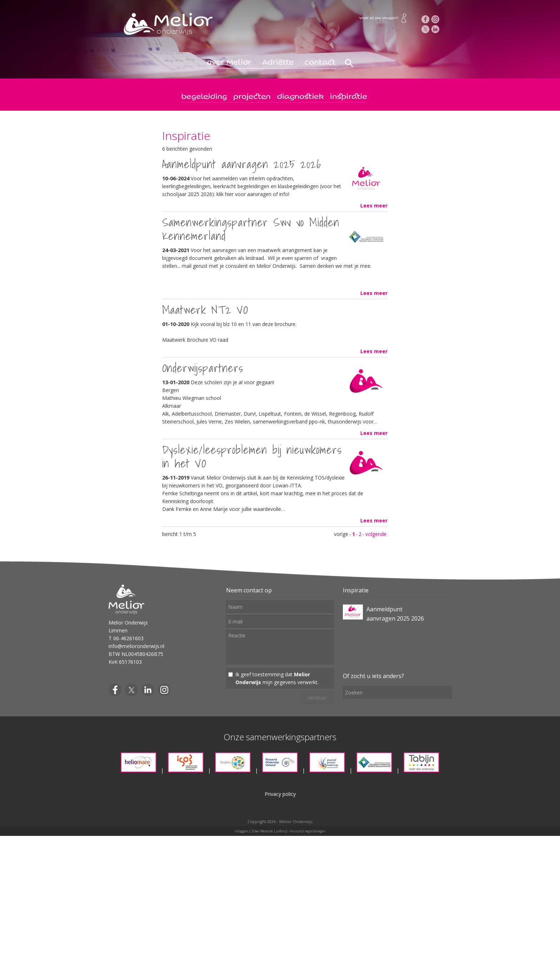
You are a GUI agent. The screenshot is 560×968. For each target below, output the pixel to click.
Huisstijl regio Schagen (308, 831)
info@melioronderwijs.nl (136, 646)
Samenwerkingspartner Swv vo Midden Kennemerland (251, 229)
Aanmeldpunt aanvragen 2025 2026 (242, 164)
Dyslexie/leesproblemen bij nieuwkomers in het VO (252, 456)
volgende (376, 534)
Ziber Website (262, 831)
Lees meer (374, 205)
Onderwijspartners (203, 368)
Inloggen (241, 831)
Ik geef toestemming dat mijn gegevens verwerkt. (277, 678)
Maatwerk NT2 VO (205, 310)
